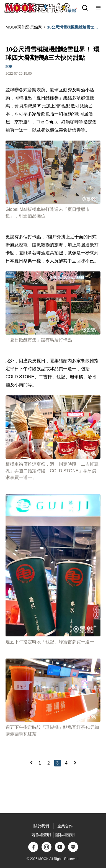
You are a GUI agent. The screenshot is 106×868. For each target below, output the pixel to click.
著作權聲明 (41, 835)
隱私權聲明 (65, 835)
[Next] (75, 763)
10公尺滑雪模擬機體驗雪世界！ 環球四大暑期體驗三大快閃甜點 (73, 27)
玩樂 (9, 67)
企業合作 (65, 826)
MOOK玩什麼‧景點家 (24, 27)
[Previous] (31, 763)
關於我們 (41, 826)
